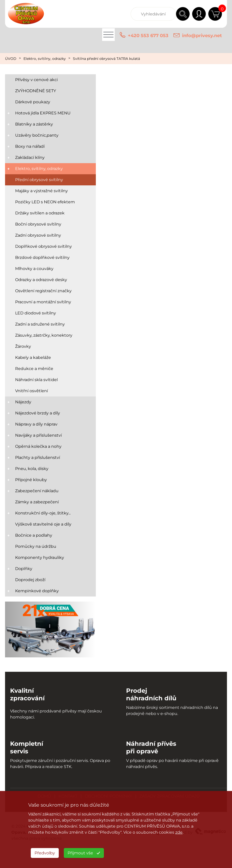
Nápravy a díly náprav (36, 424)
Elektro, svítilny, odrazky (45, 59)
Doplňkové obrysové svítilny (43, 246)
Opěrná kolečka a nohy (38, 446)
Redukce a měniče (34, 369)
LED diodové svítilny (36, 313)
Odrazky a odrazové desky (41, 280)
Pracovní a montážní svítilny (43, 302)
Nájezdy (23, 402)
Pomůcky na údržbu (36, 546)
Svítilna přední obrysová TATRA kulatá (106, 59)
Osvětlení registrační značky (43, 291)
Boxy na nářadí (30, 146)
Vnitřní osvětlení (32, 391)
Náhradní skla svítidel (36, 380)
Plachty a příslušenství (38, 457)
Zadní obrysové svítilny (38, 235)
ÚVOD (11, 59)
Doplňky (24, 569)
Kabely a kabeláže (33, 357)
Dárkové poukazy (33, 102)
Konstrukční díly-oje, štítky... (43, 513)
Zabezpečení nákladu (37, 491)
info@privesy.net (202, 36)
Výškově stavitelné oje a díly (43, 524)
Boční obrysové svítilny (38, 224)
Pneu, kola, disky (32, 469)
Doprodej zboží (30, 580)
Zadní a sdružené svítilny (40, 324)
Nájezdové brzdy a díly (38, 413)
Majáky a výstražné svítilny (41, 191)
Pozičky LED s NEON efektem (45, 202)
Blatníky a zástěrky (34, 124)
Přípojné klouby (31, 480)
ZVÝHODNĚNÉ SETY (36, 91)
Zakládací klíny (30, 157)
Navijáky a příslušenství (38, 435)
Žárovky (23, 346)
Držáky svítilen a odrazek (40, 213)
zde (179, 832)
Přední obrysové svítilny (39, 180)
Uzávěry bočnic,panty (37, 135)
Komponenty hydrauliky (40, 557)
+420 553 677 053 (148, 36)
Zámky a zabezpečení (37, 502)
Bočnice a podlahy (34, 535)
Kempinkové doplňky (37, 591)
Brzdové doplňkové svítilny (42, 257)
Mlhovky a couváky (34, 269)
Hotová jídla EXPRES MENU (43, 113)
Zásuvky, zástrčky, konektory (44, 335)
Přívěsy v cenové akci (36, 80)
